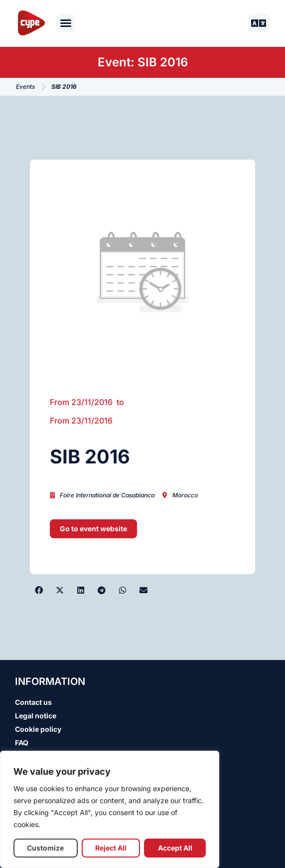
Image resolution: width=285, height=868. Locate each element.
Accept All (175, 848)
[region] (110, 809)
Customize (45, 848)
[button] (66, 23)
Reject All (111, 848)
